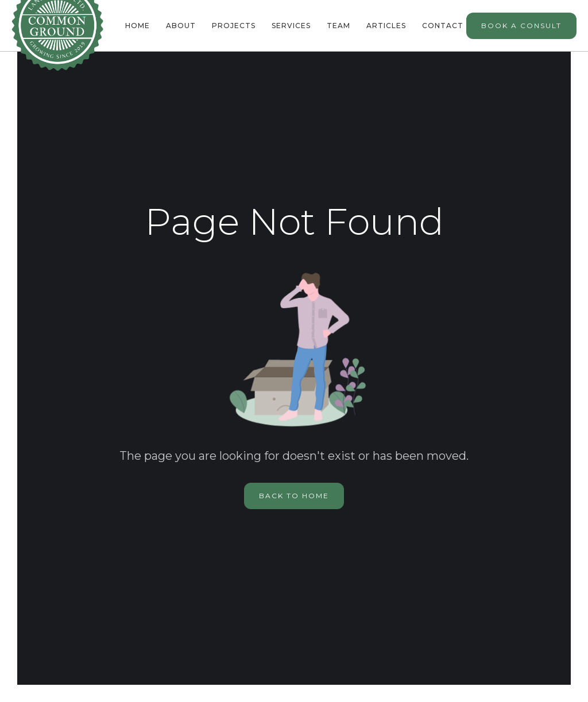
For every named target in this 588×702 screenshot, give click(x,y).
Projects (234, 26)
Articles (386, 26)
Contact (443, 26)
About (181, 26)
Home (138, 26)
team (339, 26)
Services (291, 26)
